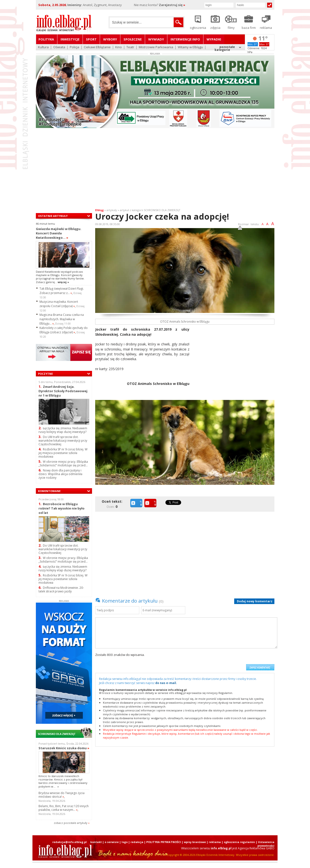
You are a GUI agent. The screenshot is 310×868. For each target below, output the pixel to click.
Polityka (46, 39)
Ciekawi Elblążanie (97, 47)
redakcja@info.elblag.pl (70, 842)
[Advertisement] (155, 169)
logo (125, 842)
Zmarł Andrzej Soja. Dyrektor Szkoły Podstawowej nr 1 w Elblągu (63, 391)
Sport (91, 39)
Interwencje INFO (185, 39)
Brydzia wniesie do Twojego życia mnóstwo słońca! (62, 795)
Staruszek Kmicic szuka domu (64, 748)
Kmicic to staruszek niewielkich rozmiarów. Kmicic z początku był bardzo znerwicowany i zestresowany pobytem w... (63, 781)
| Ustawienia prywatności (265, 844)
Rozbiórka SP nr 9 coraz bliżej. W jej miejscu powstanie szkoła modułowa (63, 453)
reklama (215, 842)
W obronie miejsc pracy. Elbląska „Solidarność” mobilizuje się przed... (63, 463)
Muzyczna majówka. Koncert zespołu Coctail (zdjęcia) (59, 304)
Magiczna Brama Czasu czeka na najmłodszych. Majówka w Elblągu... (62, 319)
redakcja (137, 842)
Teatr (130, 47)
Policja (74, 47)
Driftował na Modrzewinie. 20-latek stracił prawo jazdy (61, 589)
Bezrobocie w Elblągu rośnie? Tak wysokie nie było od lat (62, 508)
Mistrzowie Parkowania (156, 47)
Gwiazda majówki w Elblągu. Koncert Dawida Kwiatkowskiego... (59, 233)
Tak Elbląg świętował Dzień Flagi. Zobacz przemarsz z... (62, 291)
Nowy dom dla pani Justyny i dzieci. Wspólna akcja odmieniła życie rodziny (60, 474)
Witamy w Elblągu (190, 47)
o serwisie (112, 842)
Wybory (110, 39)
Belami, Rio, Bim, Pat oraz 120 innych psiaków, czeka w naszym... (64, 808)
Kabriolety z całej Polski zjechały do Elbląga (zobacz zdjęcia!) (64, 330)
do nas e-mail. (166, 683)
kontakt (96, 842)
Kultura (43, 47)
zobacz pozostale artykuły (71, 823)
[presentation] (207, 661)
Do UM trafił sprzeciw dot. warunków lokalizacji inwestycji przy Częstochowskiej (63, 441)
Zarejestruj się (172, 5)
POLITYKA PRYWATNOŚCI (164, 842)
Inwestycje (70, 39)
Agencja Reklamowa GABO (256, 848)
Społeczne (133, 39)
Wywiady (156, 39)
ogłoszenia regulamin (239, 842)
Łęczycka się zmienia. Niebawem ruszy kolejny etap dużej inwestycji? (63, 430)
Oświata (59, 47)
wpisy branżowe (195, 842)
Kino (119, 47)
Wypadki (214, 39)
